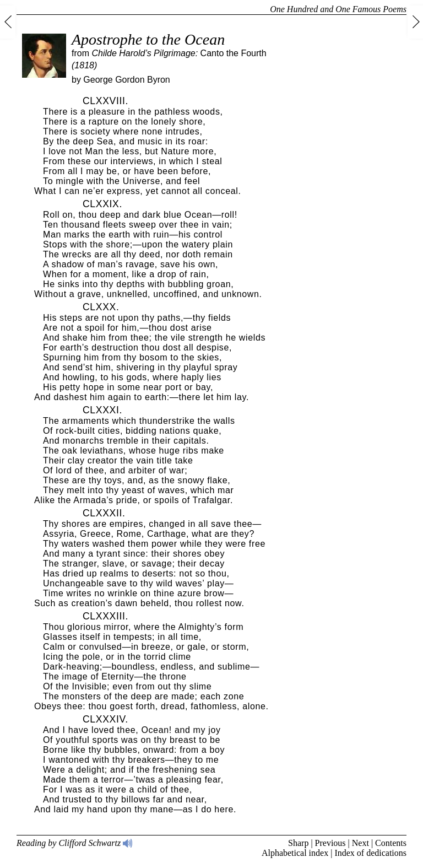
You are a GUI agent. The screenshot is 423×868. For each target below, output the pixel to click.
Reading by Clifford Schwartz (75, 843)
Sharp (298, 843)
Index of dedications (370, 853)
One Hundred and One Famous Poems (338, 9)
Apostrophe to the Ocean (148, 39)
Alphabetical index (295, 853)
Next (360, 843)
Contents (391, 843)
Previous (330, 843)
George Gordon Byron (126, 80)
